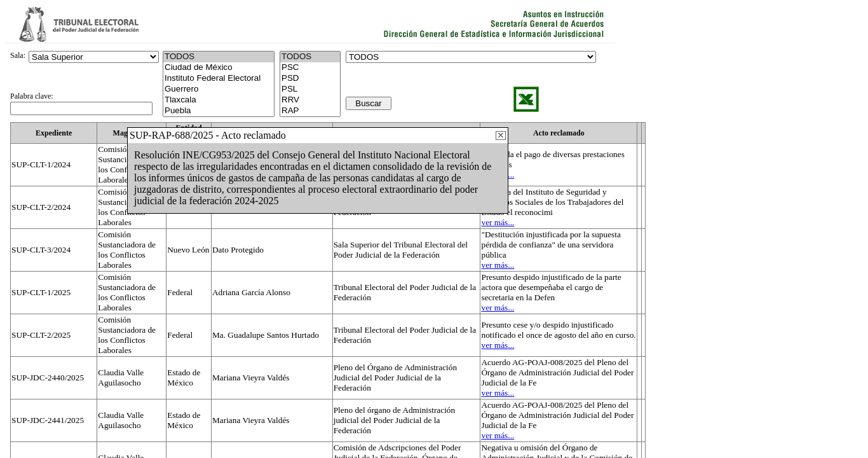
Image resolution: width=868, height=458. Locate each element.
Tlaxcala (219, 100)
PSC (310, 68)
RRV (310, 100)
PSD (310, 79)
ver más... (498, 222)
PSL (310, 89)
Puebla (219, 111)
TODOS (310, 57)
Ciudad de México (219, 68)
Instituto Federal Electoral (219, 79)
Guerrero (219, 89)
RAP (310, 111)
